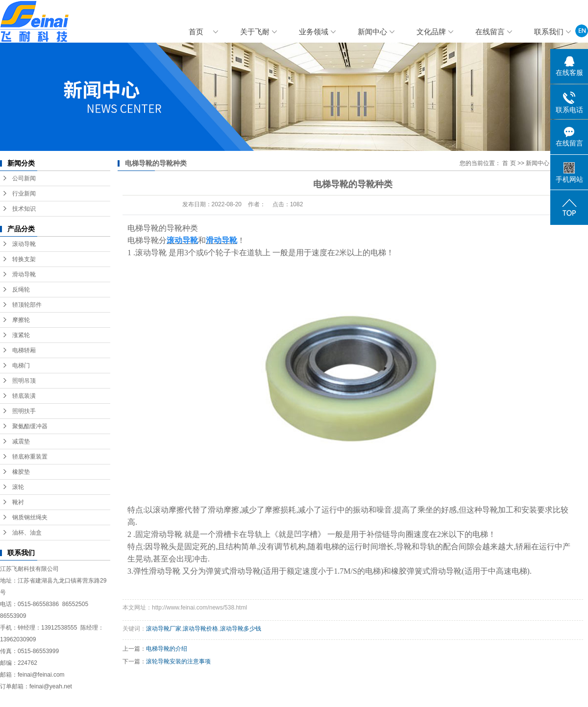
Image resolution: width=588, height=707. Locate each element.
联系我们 (549, 32)
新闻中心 (372, 32)
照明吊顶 (24, 381)
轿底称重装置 (30, 457)
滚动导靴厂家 (164, 629)
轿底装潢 (24, 396)
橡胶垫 (21, 472)
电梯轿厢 (24, 350)
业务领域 (314, 32)
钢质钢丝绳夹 (30, 517)
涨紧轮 (21, 335)
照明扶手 (24, 411)
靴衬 (18, 502)
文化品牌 (431, 32)
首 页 (509, 163)
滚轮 (18, 487)
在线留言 (490, 32)
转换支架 (24, 259)
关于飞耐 (255, 32)
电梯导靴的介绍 (167, 649)
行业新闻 (24, 194)
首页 (196, 32)
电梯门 (21, 366)
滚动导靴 (24, 244)
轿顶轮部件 (27, 305)
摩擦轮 (21, 320)
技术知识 (24, 209)
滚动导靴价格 (200, 629)
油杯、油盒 (27, 533)
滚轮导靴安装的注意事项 (178, 661)
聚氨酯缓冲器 (30, 426)
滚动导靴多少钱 (241, 629)
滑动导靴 (24, 274)
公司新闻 (24, 178)
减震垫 (21, 441)
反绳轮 (21, 290)
